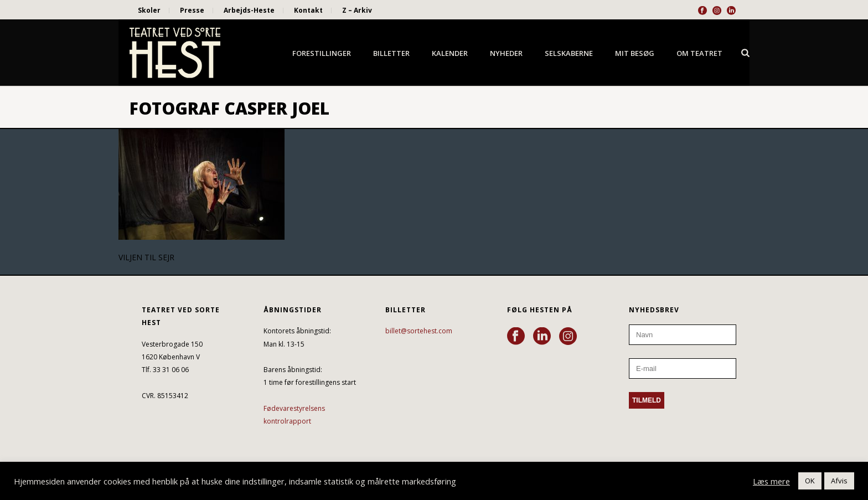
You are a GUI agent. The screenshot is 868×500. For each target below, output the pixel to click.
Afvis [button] (839, 481)
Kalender (450, 53)
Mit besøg (635, 53)
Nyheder (506, 53)
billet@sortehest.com (419, 331)
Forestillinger (322, 53)
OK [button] (810, 481)
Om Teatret (699, 53)
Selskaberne (569, 53)
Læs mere (771, 481)
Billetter (391, 53)
